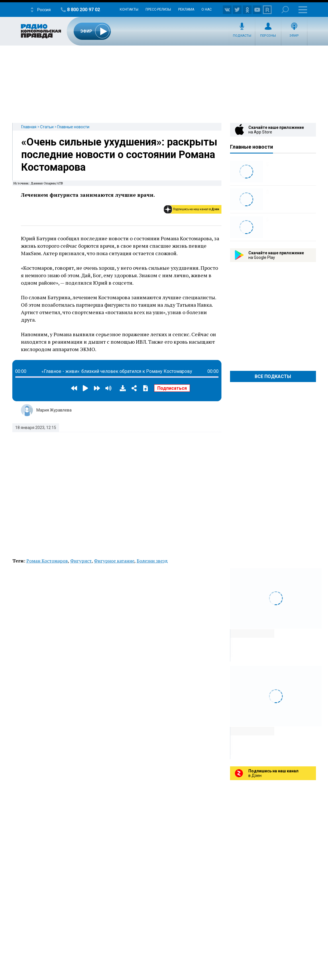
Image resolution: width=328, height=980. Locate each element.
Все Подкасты (273, 376)
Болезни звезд (152, 561)
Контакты (129, 9)
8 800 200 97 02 (84, 10)
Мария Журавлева (54, 410)
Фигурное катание (114, 561)
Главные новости (73, 127)
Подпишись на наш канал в (196, 209)
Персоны (268, 36)
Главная (29, 127)
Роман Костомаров (47, 561)
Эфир (294, 36)
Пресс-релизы (158, 9)
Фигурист (81, 561)
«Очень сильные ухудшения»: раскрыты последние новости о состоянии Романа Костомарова (119, 155)
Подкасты (242, 36)
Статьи (47, 127)
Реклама (186, 9)
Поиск (285, 10)
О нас (207, 9)
